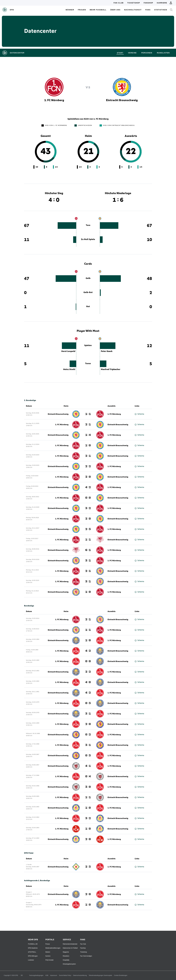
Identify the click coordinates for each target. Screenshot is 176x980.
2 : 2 (88, 466)
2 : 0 (88, 477)
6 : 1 (88, 550)
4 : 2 (88, 487)
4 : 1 (88, 766)
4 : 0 (88, 682)
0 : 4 (88, 776)
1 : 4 (88, 435)
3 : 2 (88, 508)
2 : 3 (88, 529)
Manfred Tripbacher (111, 369)
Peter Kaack (107, 351)
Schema (139, 414)
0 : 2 (88, 735)
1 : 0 (88, 445)
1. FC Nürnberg (114, 414)
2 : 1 (88, 425)
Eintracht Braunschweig (58, 414)
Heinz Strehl (69, 369)
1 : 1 (88, 414)
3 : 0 (88, 787)
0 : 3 (88, 703)
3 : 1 (88, 561)
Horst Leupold (68, 351)
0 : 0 (88, 498)
